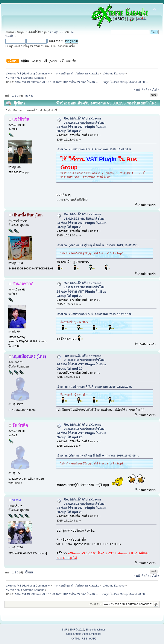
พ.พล (17, 500)
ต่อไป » (154, 90)
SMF (65, 630)
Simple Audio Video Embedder (84, 634)
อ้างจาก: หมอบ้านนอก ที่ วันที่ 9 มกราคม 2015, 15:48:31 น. (95, 149)
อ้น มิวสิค (20, 425)
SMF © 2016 (77, 630)
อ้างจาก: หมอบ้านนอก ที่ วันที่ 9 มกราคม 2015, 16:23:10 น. (95, 314)
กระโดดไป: (96, 604)
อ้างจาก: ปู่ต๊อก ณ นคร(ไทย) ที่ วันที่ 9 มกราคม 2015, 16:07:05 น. (98, 245)
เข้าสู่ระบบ (57, 32)
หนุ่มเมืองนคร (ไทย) (29, 356)
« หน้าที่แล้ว (141, 90)
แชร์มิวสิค (21, 119)
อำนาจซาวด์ (23, 284)
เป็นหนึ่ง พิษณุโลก (27, 215)
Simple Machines (96, 630)
